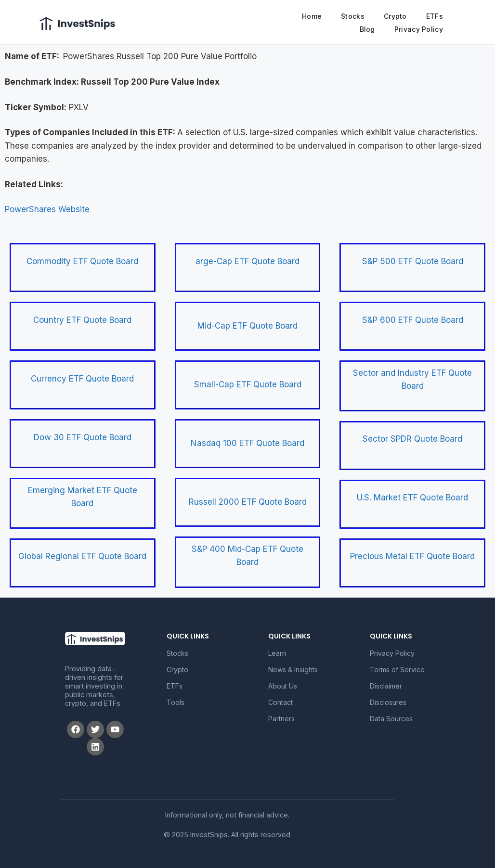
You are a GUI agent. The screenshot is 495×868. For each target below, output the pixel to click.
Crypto (395, 16)
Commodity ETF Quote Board (82, 261)
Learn (277, 653)
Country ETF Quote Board (82, 320)
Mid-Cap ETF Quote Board (247, 326)
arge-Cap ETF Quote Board (247, 261)
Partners (281, 719)
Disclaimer (386, 686)
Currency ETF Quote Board (82, 379)
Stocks (353, 16)
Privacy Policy (419, 29)
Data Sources (391, 719)
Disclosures (388, 702)
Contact (280, 702)
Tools (176, 702)
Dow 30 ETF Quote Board (83, 437)
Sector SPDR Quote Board (412, 439)
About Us (283, 686)
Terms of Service (397, 670)
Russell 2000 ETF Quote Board (248, 502)
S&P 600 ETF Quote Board (413, 320)
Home (312, 16)
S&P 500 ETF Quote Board (413, 261)
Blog (367, 29)
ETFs (435, 16)
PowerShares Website (47, 209)
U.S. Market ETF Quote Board (412, 498)
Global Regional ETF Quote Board (82, 556)
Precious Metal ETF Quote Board (412, 556)
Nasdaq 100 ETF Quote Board (247, 443)
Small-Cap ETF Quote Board (248, 384)
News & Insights (293, 670)
